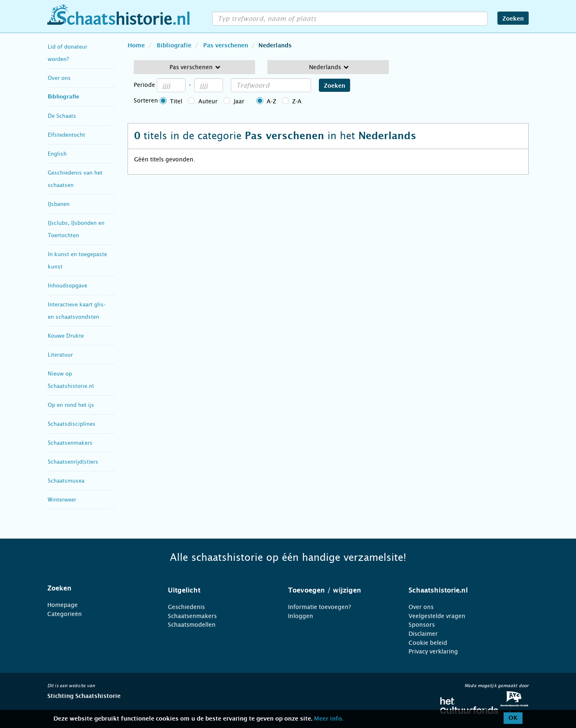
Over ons (59, 78)
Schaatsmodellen (192, 625)
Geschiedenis (186, 607)
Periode (144, 85)
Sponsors (422, 625)
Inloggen (301, 616)
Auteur (208, 101)
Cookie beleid (428, 643)
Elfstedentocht (66, 135)
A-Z (271, 101)
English (57, 154)
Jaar (239, 101)
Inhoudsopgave (67, 286)
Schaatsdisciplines (72, 424)
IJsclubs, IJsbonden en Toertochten (76, 229)
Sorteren (146, 100)
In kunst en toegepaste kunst (77, 260)
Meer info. (329, 719)
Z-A (297, 101)
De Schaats (62, 116)
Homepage (63, 605)
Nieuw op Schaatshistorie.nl (71, 380)
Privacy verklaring (433, 651)
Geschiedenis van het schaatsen (75, 179)
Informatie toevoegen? (319, 607)
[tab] (97, 588)
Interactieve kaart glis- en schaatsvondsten (77, 311)
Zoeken (513, 19)
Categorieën (65, 614)
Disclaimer (423, 634)
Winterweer (62, 500)
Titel (176, 101)
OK (513, 718)
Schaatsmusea (66, 481)
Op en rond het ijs (71, 405)
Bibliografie (64, 97)
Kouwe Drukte (66, 336)
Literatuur (60, 355)
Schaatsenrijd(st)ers (73, 462)
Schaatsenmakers (70, 443)
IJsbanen (59, 204)
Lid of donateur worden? (67, 53)
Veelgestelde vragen (437, 616)
